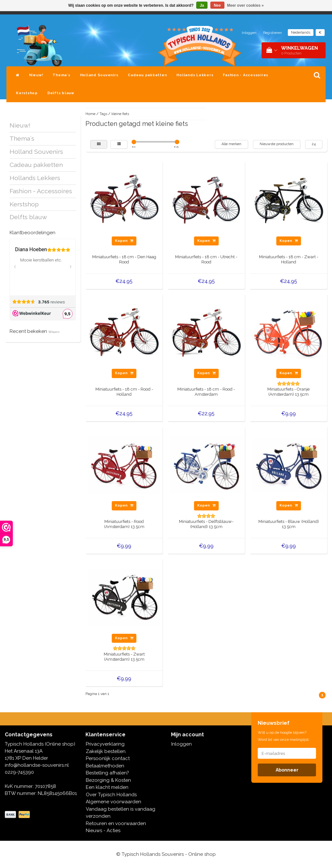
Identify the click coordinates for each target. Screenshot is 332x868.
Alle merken (231, 144)
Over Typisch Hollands (111, 795)
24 (314, 144)
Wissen (54, 332)
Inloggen (249, 33)
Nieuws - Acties (103, 831)
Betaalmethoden (105, 766)
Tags (103, 114)
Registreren (273, 33)
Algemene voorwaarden (113, 802)
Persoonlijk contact (108, 758)
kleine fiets (120, 114)
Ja (202, 5)
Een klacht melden (107, 787)
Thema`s (61, 75)
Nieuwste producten (277, 144)
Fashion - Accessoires (246, 75)
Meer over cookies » (245, 5)
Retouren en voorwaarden (116, 823)
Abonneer (287, 770)
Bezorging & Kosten (108, 780)
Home (90, 114)
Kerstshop (27, 93)
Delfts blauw (61, 93)
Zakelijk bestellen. (106, 751)
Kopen (124, 241)
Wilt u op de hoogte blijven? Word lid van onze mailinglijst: (284, 736)
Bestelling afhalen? (107, 773)
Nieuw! (36, 75)
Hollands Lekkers (195, 75)
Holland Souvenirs (99, 75)
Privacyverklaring (105, 744)
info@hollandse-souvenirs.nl (37, 765)
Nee (217, 5)
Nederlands (301, 33)
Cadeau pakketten (147, 75)
